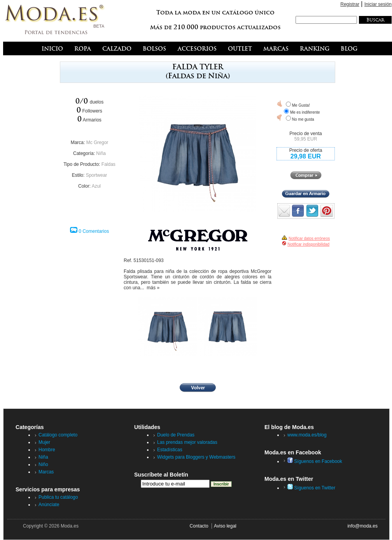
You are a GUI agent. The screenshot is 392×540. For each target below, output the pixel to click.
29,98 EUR (306, 156)
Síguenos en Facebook (315, 461)
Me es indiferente (305, 112)
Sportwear (97, 175)
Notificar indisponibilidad (308, 244)
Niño (43, 464)
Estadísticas (170, 450)
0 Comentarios (94, 231)
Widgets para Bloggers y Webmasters (196, 457)
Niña (101, 153)
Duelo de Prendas (176, 435)
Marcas (46, 472)
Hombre (47, 450)
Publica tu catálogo (58, 497)
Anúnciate (49, 505)
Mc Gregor (97, 142)
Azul (96, 186)
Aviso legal (225, 526)
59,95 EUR (306, 139)
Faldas (108, 164)
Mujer (44, 442)
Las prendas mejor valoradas (187, 442)
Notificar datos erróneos (309, 238)
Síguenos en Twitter (311, 488)
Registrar (350, 4)
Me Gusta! (301, 105)
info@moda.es (362, 526)
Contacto (199, 526)
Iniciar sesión (378, 4)
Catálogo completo (58, 435)
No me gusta (303, 119)
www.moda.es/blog (307, 435)
